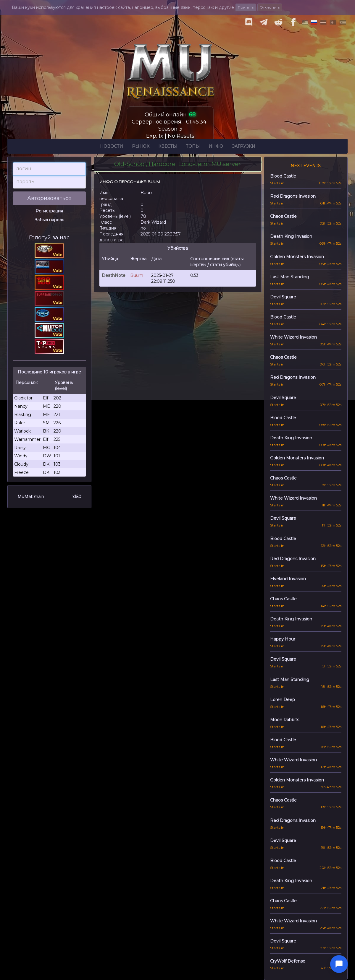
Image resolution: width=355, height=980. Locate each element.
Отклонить (270, 7)
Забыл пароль (49, 220)
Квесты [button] (168, 147)
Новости (112, 147)
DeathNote (114, 275)
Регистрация (49, 211)
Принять (246, 7)
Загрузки (244, 147)
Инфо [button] (216, 147)
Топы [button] (193, 147)
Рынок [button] (141, 147)
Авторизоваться (49, 198)
